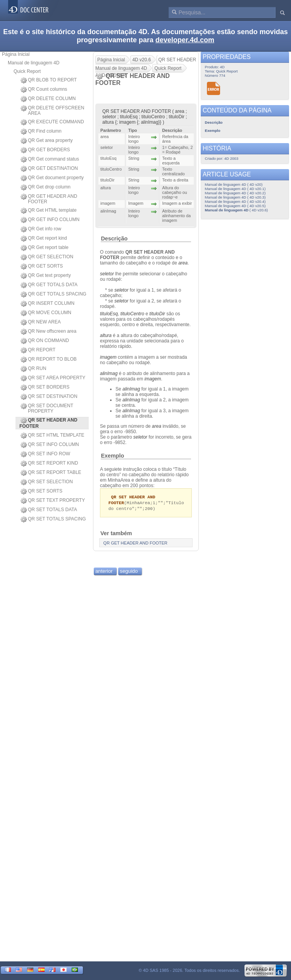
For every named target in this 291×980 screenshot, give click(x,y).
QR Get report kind (44, 239)
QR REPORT (38, 350)
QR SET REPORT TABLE (51, 473)
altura (106, 335)
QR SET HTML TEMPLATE (53, 436)
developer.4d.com (185, 40)
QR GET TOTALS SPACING (53, 294)
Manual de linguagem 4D (34, 63)
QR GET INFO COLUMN (50, 220)
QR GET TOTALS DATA (49, 285)
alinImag (109, 373)
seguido (129, 572)
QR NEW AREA (41, 322)
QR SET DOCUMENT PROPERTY (47, 408)
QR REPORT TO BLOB (49, 360)
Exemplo (112, 456)
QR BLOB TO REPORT (49, 80)
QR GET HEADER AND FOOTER (49, 199)
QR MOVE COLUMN (46, 313)
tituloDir (157, 314)
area (157, 426)
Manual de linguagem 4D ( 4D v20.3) (235, 197)
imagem (108, 357)
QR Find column (41, 131)
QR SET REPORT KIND (49, 463)
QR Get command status (50, 159)
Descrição (114, 239)
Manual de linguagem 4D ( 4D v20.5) (235, 206)
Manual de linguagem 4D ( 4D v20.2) (235, 193)
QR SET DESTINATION (49, 397)
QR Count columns (44, 90)
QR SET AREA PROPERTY (53, 378)
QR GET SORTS (42, 266)
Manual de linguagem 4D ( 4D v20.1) (235, 189)
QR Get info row (41, 229)
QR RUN (33, 369)
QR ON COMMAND (45, 341)
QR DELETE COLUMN (48, 99)
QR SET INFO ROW (45, 454)
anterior (104, 572)
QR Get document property (52, 178)
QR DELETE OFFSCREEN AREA (52, 111)
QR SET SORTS (41, 491)
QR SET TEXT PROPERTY (53, 501)
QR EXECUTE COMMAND (52, 122)
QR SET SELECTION (47, 482)
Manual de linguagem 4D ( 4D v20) (234, 184)
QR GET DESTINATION (49, 169)
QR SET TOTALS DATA (49, 510)
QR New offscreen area (48, 332)
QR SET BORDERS (45, 387)
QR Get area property (46, 141)
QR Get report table (45, 248)
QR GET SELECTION (47, 257)
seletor (107, 274)
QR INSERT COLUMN (47, 304)
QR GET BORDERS (45, 150)
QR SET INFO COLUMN (50, 445)
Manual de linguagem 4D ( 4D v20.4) (235, 201)
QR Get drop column (46, 187)
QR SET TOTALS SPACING (53, 519)
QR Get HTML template (49, 211)
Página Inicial (16, 54)
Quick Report (27, 71)
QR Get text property (46, 276)
